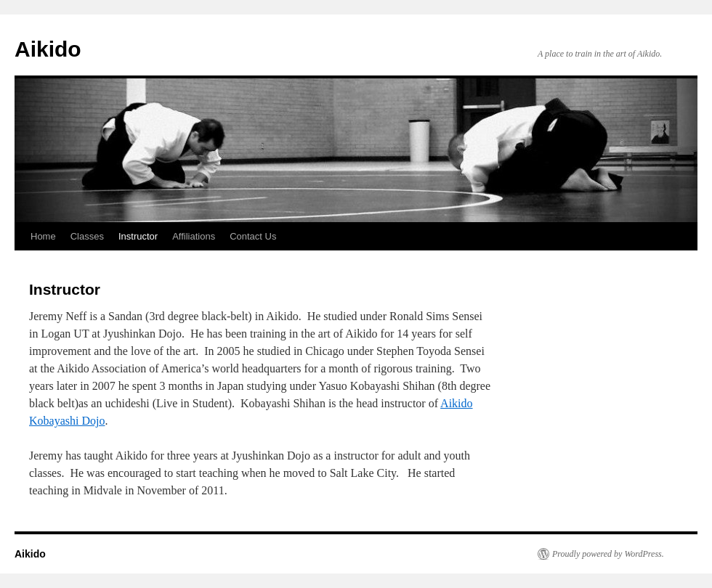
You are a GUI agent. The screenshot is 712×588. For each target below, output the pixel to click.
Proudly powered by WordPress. (608, 554)
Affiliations (194, 236)
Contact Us (253, 236)
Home (43, 236)
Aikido (48, 49)
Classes (87, 236)
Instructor (138, 236)
